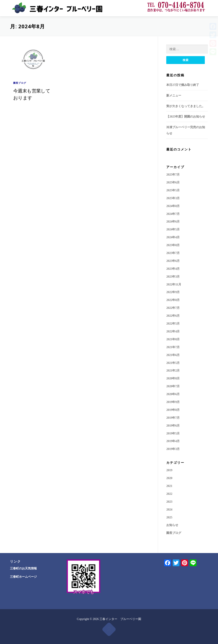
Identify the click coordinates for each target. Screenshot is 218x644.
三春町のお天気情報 (23, 568)
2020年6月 (173, 394)
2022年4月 (173, 331)
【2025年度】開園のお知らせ (186, 117)
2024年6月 (173, 222)
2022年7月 (173, 308)
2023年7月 (173, 253)
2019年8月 (173, 410)
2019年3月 (173, 449)
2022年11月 (174, 284)
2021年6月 (173, 355)
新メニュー (174, 96)
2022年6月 (173, 316)
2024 (169, 510)
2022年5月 (173, 324)
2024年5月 (173, 229)
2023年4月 (173, 269)
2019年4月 (173, 441)
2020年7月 (173, 386)
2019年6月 (173, 426)
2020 (169, 478)
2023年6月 (173, 261)
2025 (169, 517)
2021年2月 (173, 371)
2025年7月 (173, 175)
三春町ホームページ (23, 577)
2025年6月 (173, 182)
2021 (169, 486)
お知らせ (172, 525)
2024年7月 (173, 214)
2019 (169, 470)
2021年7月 (173, 347)
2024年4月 (173, 237)
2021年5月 (173, 363)
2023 (169, 502)
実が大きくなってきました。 (186, 106)
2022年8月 (173, 300)
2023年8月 (173, 245)
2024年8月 (173, 206)
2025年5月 (173, 190)
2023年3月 (173, 277)
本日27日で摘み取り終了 (183, 85)
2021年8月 (173, 339)
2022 (169, 494)
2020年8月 (173, 378)
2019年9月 (173, 402)
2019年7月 (173, 418)
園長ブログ (20, 83)
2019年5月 (173, 433)
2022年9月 (173, 292)
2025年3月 (173, 198)
